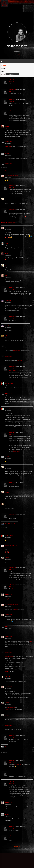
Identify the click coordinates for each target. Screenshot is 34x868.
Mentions (4, 68)
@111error (7, 709)
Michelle (7, 199)
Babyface (7, 336)
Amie (6, 253)
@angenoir (8, 146)
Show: (3, 74)
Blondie (7, 504)
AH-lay (7, 154)
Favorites (4, 71)
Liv (6, 265)
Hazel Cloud (8, 301)
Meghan (7, 126)
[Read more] (17, 451)
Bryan (7, 275)
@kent (14, 589)
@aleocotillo (8, 170)
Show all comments (8, 223)
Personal (4, 65)
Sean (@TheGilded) (10, 524)
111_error (7, 715)
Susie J (7, 747)
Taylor (7, 243)
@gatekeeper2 (18, 765)
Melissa (7, 558)
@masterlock (17, 351)
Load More (17, 846)
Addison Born (12, 80)
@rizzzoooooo (9, 657)
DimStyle (7, 677)
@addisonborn (11, 707)
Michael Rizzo (9, 228)
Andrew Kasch (9, 383)
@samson (20, 361)
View (19, 55)
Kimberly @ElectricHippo (12, 175)
